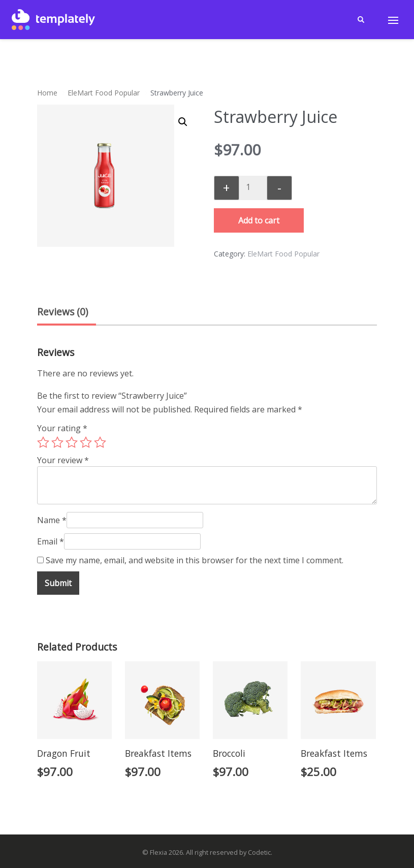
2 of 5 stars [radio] (57, 442)
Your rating (62, 428)
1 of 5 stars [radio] (43, 442)
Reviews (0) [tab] (62, 312)
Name (52, 520)
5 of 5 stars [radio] (100, 442)
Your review (63, 460)
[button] (183, 122)
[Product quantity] (252, 187)
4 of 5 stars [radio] (86, 442)
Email (51, 541)
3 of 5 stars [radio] (72, 442)
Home (47, 93)
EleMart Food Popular (104, 93)
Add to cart (259, 220)
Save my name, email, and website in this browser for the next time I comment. (195, 560)
